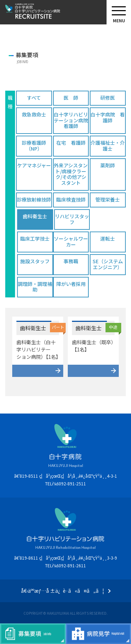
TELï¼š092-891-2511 (65, 483)
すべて (34, 98)
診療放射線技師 (34, 199)
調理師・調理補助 (35, 287)
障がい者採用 (71, 284)
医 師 (71, 98)
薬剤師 (108, 165)
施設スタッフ (35, 261)
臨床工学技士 (35, 238)
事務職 (71, 261)
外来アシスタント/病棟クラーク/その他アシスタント (71, 174)
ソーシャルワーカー (71, 241)
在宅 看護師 (71, 143)
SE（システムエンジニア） (108, 264)
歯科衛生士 (35, 216)
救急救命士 (34, 114)
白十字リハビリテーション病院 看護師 (71, 120)
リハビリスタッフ (72, 219)
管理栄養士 (108, 199)
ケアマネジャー (34, 165)
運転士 (108, 238)
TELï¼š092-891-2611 (65, 565)
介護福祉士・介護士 (108, 146)
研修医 (108, 98)
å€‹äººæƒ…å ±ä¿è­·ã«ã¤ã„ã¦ (63, 591)
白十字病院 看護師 (108, 117)
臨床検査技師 (71, 199)
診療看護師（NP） (34, 146)
